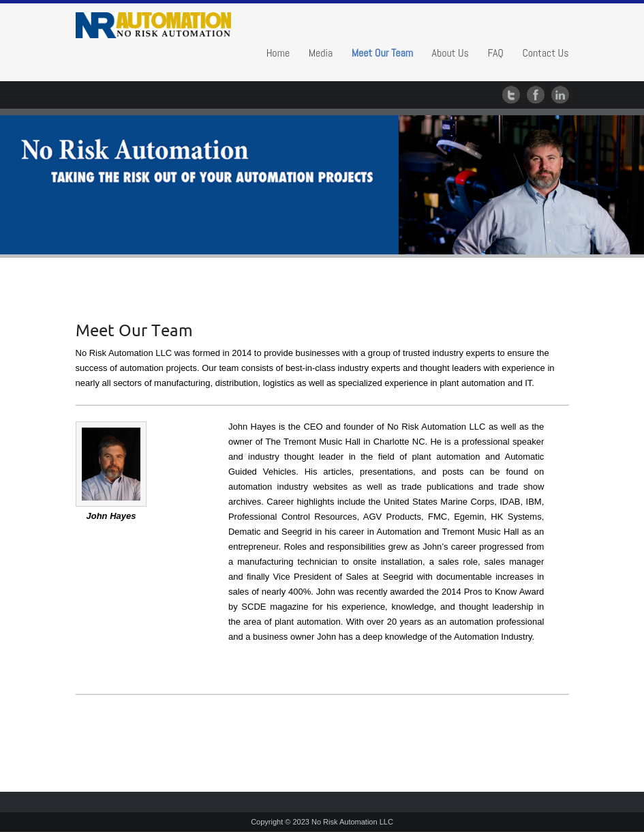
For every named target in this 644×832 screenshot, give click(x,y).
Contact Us (545, 53)
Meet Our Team (382, 53)
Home (278, 53)
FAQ (495, 53)
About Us (450, 53)
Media (321, 53)
